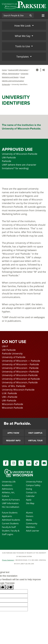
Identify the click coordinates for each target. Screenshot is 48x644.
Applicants (7, 516)
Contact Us (31, 492)
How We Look (23, 26)
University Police (34, 482)
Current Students (10, 523)
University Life (9, 482)
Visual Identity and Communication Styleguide (13, 81)
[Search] (15, 15)
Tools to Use (23, 46)
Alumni (29, 513)
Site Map (30, 503)
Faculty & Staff (9, 527)
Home (4, 70)
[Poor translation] (9, 587)
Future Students (10, 513)
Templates (23, 57)
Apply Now (13, 433)
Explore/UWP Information (18, 70)
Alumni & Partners (11, 500)
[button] (38, 70)
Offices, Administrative (10, 74)
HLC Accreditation (11, 507)
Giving (29, 489)
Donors (30, 516)
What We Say (23, 36)
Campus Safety (33, 485)
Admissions (7, 489)
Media (29, 520)
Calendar (30, 496)
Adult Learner (33, 531)
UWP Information (10, 503)
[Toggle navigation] (43, 15)
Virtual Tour (35, 441)
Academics (7, 485)
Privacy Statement (8, 560)
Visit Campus (35, 433)
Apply (29, 500)
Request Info (13, 441)
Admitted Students (11, 520)
